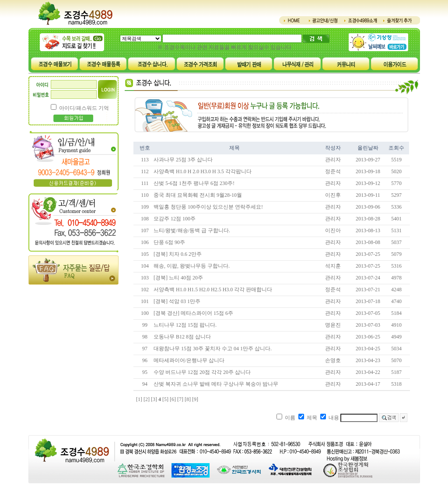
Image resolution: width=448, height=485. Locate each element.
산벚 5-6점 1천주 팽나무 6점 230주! (194, 183)
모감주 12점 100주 (175, 219)
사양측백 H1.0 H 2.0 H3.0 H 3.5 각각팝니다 (203, 171)
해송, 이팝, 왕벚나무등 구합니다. (192, 266)
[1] (139, 399)
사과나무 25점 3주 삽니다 (183, 160)
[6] (173, 399)
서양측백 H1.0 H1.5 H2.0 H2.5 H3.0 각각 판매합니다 (213, 290)
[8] (188, 399)
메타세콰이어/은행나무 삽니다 (189, 360)
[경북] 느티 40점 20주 (178, 278)
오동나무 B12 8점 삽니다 (182, 337)
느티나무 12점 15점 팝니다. (185, 325)
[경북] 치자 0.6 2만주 (178, 254)
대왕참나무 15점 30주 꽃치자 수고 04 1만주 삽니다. (213, 349)
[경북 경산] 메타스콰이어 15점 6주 (193, 313)
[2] (147, 399)
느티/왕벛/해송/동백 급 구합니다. (192, 230)
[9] (195, 399)
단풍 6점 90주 (169, 242)
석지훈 (333, 266)
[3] (154, 399)
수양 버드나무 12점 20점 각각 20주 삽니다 (202, 372)
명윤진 (333, 325)
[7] (180, 399)
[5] (165, 399)
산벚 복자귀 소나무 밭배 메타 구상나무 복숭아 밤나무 (216, 384)
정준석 (333, 171)
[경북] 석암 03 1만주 (177, 301)
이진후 (333, 195)
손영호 (333, 360)
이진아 (333, 230)
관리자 (333, 160)
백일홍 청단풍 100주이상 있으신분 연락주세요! (208, 207)
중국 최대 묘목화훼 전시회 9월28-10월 (198, 195)
